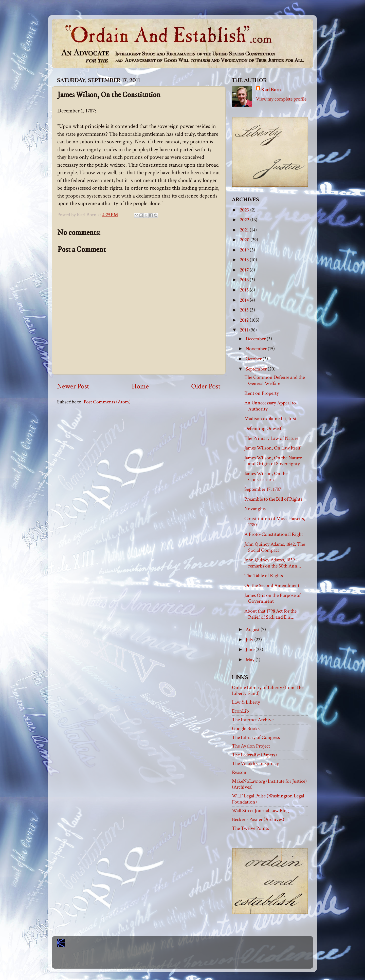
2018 (245, 260)
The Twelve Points (250, 828)
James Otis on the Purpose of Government (272, 598)
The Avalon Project (251, 746)
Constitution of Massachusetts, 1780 (275, 522)
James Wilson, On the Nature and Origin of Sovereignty (273, 461)
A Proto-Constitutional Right (274, 534)
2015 (245, 290)
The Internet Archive (253, 720)
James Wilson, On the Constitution (266, 477)
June (251, 650)
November (257, 349)
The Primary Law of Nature (271, 438)
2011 (244, 330)
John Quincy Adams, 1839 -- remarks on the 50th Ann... (273, 563)
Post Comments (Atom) (107, 402)
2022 (245, 220)
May (251, 660)
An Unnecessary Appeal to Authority (270, 406)
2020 (245, 240)
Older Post (206, 386)
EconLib (240, 711)
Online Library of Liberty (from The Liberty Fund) (268, 691)
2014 (245, 300)
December (256, 339)
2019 (245, 250)
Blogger (194, 960)
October (254, 359)
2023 (245, 210)
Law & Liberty (246, 702)
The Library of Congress (256, 737)
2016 (245, 280)
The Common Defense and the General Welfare (275, 380)
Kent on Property (262, 393)
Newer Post (73, 386)
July (250, 640)
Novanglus (255, 509)
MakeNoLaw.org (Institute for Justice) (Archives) (269, 784)
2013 (245, 310)
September (257, 369)
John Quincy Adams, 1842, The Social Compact (275, 547)
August (253, 630)
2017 (245, 270)
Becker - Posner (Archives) (258, 819)
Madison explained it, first (270, 419)
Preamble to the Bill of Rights (273, 499)
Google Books (246, 729)
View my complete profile (281, 99)
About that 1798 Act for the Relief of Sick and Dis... (270, 614)
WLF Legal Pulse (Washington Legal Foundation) (268, 799)
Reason (239, 772)
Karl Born (271, 90)
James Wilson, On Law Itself (272, 448)
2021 (245, 230)
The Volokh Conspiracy (255, 763)
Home (140, 386)
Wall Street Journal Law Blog (260, 811)
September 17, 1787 (263, 489)
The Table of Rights (264, 576)
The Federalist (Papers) (254, 755)
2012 (245, 320)
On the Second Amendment (272, 585)
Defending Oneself (263, 428)
